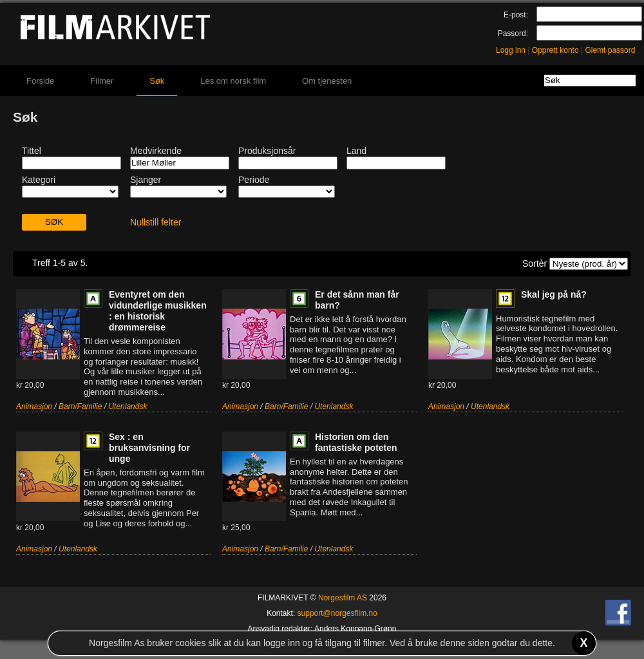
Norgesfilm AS (343, 598)
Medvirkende (156, 151)
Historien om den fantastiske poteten (356, 442)
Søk (157, 81)
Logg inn (511, 50)
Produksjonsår (267, 151)
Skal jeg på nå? (554, 294)
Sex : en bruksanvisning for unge (149, 448)
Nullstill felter (156, 222)
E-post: (516, 15)
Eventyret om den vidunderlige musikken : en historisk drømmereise (158, 311)
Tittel (32, 151)
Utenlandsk (128, 406)
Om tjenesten (327, 81)
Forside (40, 81)
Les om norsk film (233, 81)
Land (356, 151)
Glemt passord (610, 50)
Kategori (39, 180)
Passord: (513, 33)
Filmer (102, 81)
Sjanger (146, 180)
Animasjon (34, 406)
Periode (254, 180)
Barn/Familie (80, 406)
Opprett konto (555, 50)
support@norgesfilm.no (337, 613)
